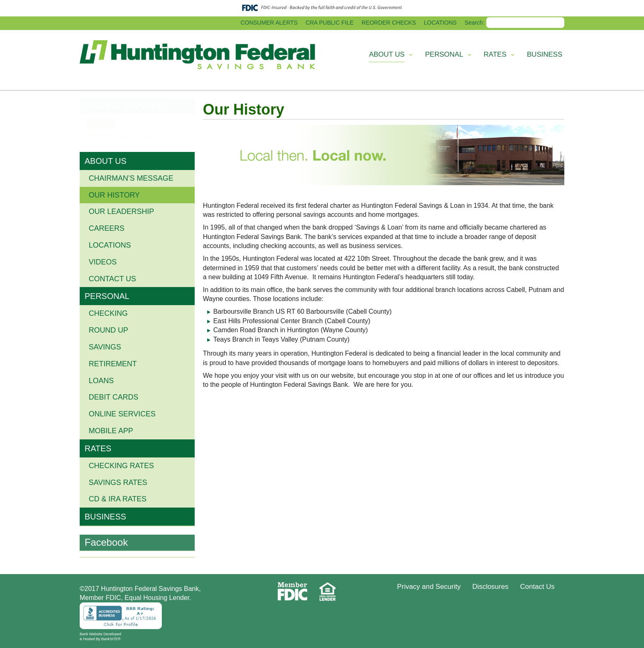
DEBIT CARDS (114, 397)
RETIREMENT (113, 364)
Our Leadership (121, 211)
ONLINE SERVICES (122, 414)
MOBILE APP (111, 431)
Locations (110, 245)
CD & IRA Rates (118, 499)
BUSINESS (105, 517)
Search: (474, 23)
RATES (98, 448)
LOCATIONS (440, 23)
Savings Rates (118, 483)
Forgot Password (133, 136)
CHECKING (108, 313)
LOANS (101, 381)
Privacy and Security (429, 587)
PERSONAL (107, 296)
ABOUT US (106, 161)
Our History (114, 195)
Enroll (94, 136)
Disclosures (490, 587)
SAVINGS (105, 347)
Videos (103, 262)
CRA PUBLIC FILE (330, 23)
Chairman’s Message (131, 178)
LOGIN (101, 124)
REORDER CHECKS (389, 23)
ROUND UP (108, 330)
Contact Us (112, 279)
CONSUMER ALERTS (269, 23)
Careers (107, 228)
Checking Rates (121, 466)
